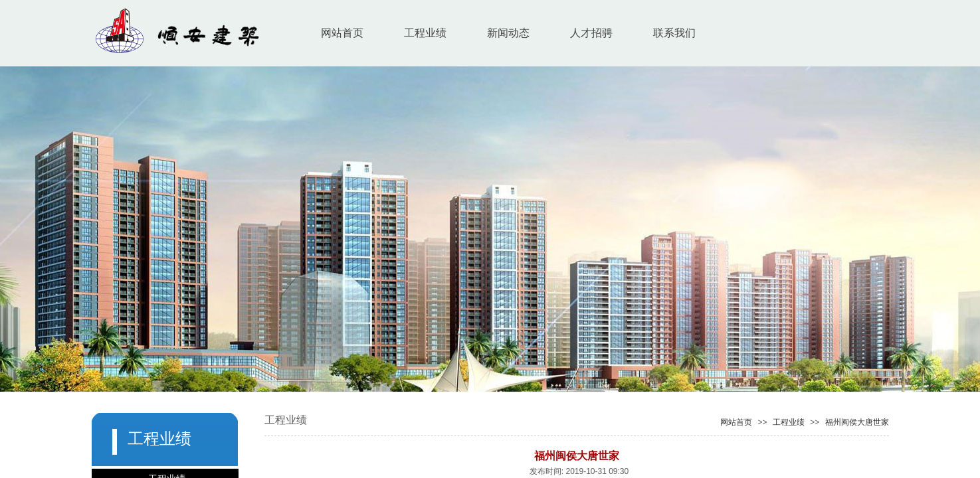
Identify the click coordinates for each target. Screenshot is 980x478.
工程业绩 (425, 33)
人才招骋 (591, 33)
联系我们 (674, 33)
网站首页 (342, 33)
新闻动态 (508, 33)
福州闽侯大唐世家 (857, 422)
